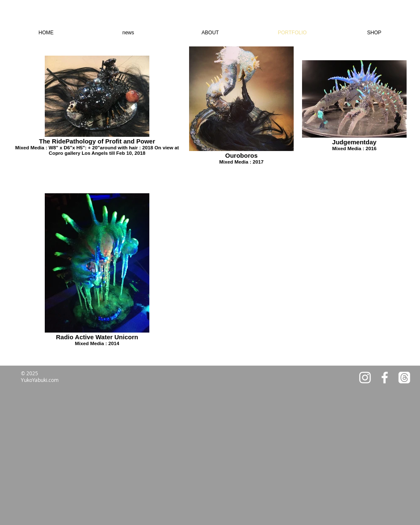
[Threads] (404, 378)
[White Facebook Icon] (385, 378)
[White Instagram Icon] (365, 378)
